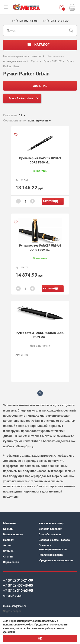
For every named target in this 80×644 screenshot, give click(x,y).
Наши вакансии (13, 534)
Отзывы (9, 551)
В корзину (50, 201)
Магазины (10, 523)
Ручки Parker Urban (24, 98)
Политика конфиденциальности (53, 547)
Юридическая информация (56, 560)
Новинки (9, 540)
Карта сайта (11, 562)
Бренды (8, 529)
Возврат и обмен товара (54, 540)
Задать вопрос (12, 611)
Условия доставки (50, 529)
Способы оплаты (50, 534)
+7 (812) (18, 580)
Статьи (8, 557)
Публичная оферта (51, 555)
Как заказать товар (51, 523)
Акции (7, 545)
